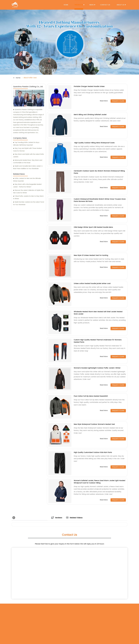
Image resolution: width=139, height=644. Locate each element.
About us (121, 5)
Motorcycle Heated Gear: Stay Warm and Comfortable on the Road (28, 161)
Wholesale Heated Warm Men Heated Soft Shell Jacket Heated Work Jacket (98, 313)
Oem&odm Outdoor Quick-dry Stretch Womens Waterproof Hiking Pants (99, 172)
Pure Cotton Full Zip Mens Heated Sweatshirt (91, 396)
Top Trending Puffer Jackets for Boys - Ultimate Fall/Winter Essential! (27, 144)
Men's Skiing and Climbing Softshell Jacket (90, 115)
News (92, 5)
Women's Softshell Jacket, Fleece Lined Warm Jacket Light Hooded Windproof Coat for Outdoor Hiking (99, 482)
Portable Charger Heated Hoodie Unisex (89, 86)
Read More (104, 101)
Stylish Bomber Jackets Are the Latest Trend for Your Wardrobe (29, 203)
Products (79, 5)
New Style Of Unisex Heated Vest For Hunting (91, 255)
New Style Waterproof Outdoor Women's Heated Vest (94, 424)
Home (66, 5)
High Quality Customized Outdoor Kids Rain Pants (93, 452)
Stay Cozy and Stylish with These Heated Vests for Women (27, 150)
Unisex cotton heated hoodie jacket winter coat (92, 284)
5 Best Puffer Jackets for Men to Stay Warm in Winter (28, 197)
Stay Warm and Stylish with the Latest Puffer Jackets (29, 156)
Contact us (105, 5)
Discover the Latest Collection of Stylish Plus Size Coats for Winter (28, 192)
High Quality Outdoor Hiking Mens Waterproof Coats (94, 143)
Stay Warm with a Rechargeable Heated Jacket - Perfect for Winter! (27, 186)
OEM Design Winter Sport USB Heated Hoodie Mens (93, 227)
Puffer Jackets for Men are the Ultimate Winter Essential (27, 180)
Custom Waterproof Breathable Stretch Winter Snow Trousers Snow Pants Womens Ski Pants (100, 200)
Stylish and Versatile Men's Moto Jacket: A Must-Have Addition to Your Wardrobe (28, 167)
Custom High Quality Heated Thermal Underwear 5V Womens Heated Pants (98, 341)
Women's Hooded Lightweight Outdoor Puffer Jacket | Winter (97, 368)
